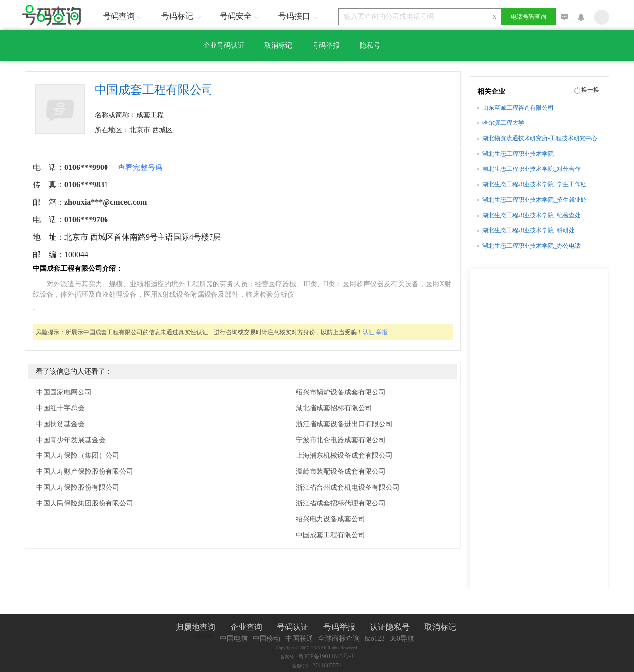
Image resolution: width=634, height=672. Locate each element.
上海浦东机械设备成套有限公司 (344, 456)
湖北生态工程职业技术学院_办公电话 (531, 246)
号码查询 (124, 16)
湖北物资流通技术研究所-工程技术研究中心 (540, 138)
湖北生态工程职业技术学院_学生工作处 (534, 184)
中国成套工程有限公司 (330, 535)
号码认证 (293, 627)
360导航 (402, 639)
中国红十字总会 (60, 408)
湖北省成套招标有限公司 (334, 408)
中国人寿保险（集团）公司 (78, 456)
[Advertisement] (539, 433)
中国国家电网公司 (64, 392)
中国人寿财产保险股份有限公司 (85, 472)
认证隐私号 (390, 627)
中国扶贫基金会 (60, 424)
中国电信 (234, 639)
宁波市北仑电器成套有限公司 (341, 440)
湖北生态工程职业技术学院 (518, 154)
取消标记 (278, 45)
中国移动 (266, 639)
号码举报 (326, 45)
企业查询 (246, 627)
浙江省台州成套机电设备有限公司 (348, 487)
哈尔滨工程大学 (503, 123)
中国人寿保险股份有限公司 (78, 487)
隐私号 (370, 45)
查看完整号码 (140, 168)
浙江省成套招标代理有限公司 (341, 503)
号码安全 (241, 16)
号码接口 (299, 16)
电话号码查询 (528, 17)
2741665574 (327, 665)
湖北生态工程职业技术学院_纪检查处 (531, 215)
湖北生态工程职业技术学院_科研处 (528, 230)
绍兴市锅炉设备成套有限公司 (341, 392)
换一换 (590, 90)
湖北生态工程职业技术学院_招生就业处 (534, 200)
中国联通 (299, 639)
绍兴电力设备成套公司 (330, 519)
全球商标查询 (339, 639)
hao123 (375, 639)
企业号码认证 (224, 45)
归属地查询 (196, 627)
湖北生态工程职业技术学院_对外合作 (531, 169)
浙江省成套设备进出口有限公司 (344, 424)
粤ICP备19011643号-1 (326, 656)
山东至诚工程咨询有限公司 (518, 108)
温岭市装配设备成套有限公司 (341, 472)
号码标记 (182, 16)
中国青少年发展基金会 (71, 440)
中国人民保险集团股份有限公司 (85, 503)
